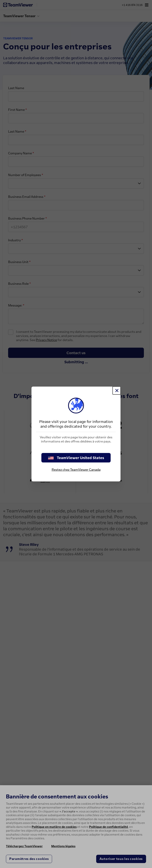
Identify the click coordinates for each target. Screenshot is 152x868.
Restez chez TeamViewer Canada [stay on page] (76, 470)
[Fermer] (117, 391)
